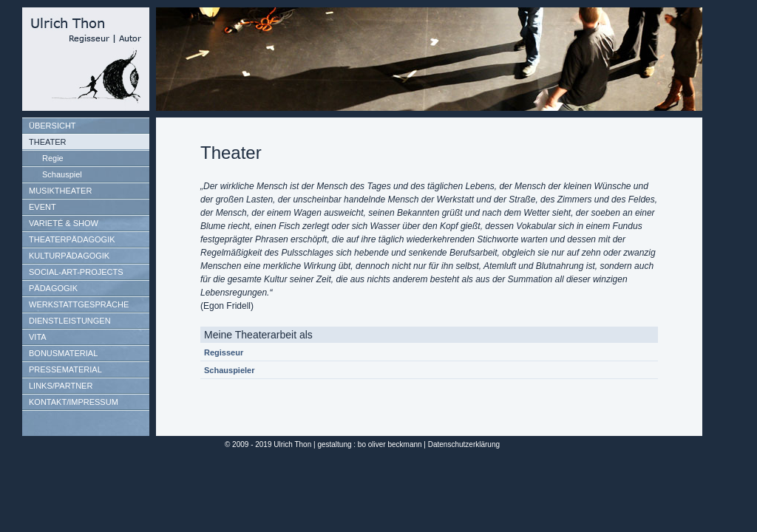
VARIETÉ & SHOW (64, 223)
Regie (53, 158)
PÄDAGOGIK (53, 288)
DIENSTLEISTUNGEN (70, 321)
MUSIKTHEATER (60, 191)
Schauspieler (229, 370)
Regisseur (224, 352)
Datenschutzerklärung (464, 444)
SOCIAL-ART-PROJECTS (76, 272)
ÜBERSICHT (52, 126)
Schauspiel (62, 174)
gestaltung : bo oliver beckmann (369, 444)
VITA (38, 337)
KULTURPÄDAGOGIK (69, 256)
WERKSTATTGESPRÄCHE (79, 304)
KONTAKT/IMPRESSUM (74, 402)
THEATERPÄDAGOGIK (72, 239)
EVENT (43, 207)
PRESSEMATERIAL (65, 369)
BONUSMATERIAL (63, 353)
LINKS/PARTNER (61, 386)
